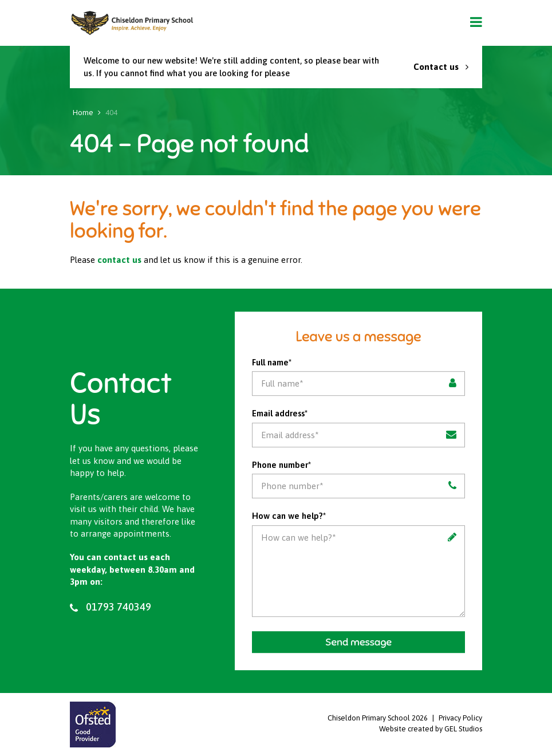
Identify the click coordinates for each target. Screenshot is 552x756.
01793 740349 (111, 607)
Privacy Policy (460, 718)
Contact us (441, 67)
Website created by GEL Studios (431, 729)
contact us (119, 260)
